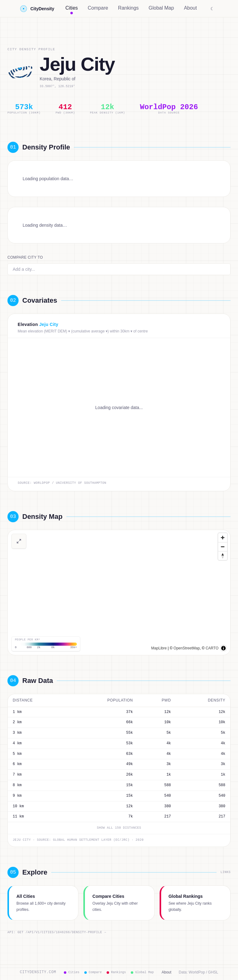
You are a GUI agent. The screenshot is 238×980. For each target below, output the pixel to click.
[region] (119, 592)
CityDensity (37, 9)
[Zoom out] (223, 547)
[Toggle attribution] (223, 648)
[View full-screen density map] (19, 541)
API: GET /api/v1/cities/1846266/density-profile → (57, 933)
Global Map (161, 8)
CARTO (212, 648)
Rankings (128, 8)
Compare (98, 8)
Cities (72, 9)
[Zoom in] (223, 538)
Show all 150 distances (119, 828)
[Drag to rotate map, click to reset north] (223, 556)
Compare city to (25, 257)
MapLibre (159, 648)
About (190, 8)
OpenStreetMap (187, 648)
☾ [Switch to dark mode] (212, 9)
